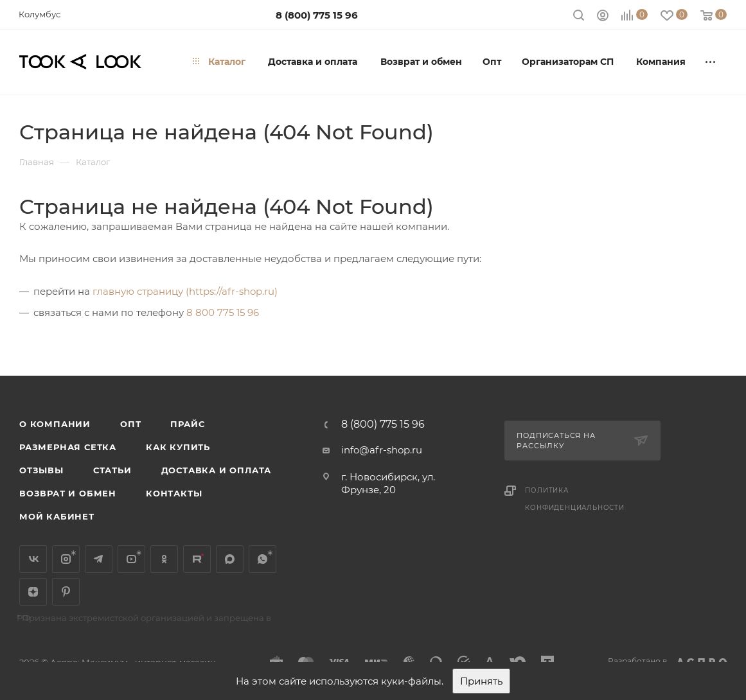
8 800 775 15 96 (223, 312)
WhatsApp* (262, 559)
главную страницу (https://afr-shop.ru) (185, 291)
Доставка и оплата (217, 470)
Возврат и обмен (68, 493)
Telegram (99, 559)
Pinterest (66, 592)
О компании (55, 424)
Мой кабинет (57, 516)
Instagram (66, 559)
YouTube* (131, 559)
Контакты (174, 493)
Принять (481, 681)
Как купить (178, 447)
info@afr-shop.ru (382, 450)
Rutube (197, 559)
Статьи (112, 470)
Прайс (187, 424)
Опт (130, 424)
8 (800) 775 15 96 (317, 15)
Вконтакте (33, 559)
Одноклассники (164, 559)
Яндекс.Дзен (33, 592)
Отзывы (41, 470)
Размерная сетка (68, 447)
